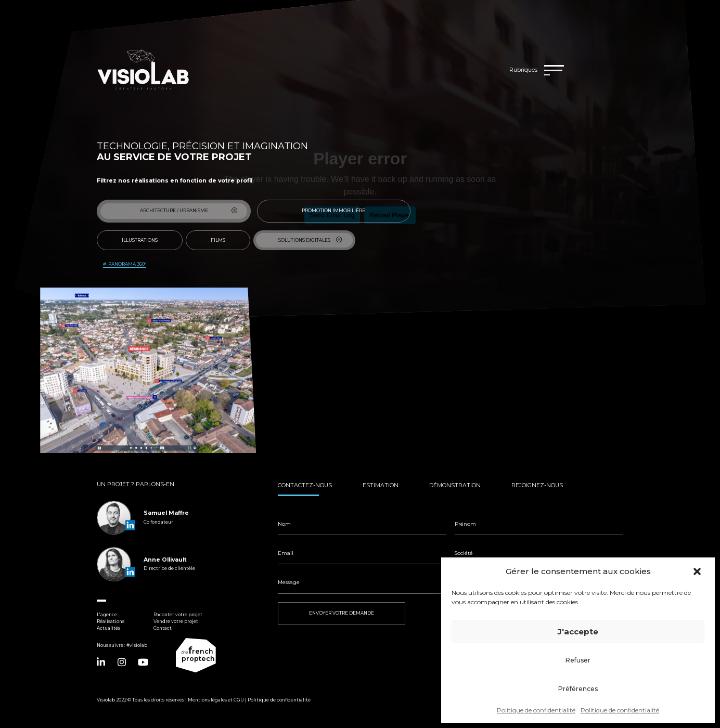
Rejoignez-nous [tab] (537, 485)
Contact (163, 628)
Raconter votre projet (178, 615)
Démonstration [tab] (455, 485)
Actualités (108, 628)
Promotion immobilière (350, 211)
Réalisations (111, 621)
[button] (698, 571)
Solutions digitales (311, 240)
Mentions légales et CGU (216, 700)
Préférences (578, 689)
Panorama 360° (127, 264)
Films (224, 240)
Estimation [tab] (381, 485)
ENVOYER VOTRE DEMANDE (342, 613)
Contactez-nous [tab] (305, 485)
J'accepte (578, 632)
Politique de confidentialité (536, 710)
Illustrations (146, 240)
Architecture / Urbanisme (189, 211)
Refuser (578, 660)
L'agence (107, 615)
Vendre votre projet (176, 621)
